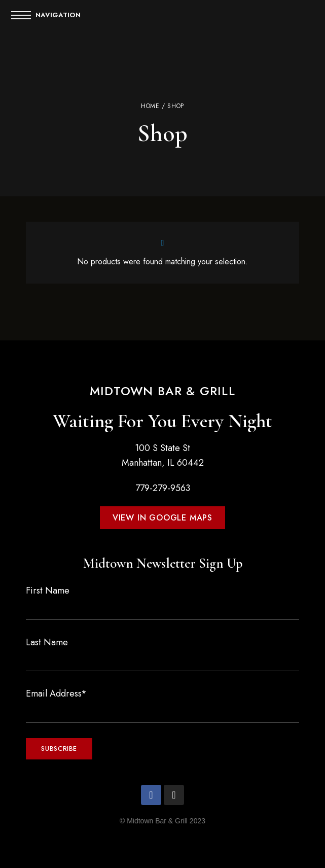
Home (150, 106)
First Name (48, 591)
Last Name (47, 642)
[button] (162, 518)
